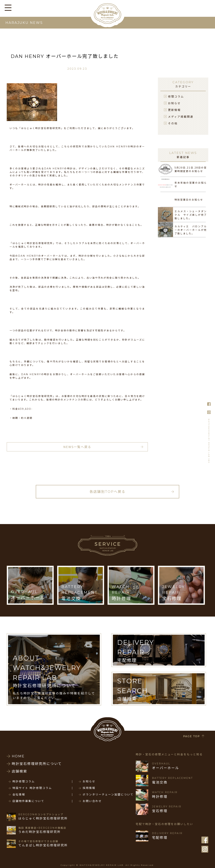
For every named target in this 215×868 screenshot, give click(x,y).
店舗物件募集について (28, 801)
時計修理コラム (24, 782)
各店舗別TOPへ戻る (107, 492)
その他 (173, 123)
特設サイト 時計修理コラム (32, 788)
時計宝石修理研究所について (37, 764)
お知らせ (174, 103)
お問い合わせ (92, 801)
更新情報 (174, 110)
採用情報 (89, 788)
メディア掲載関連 (181, 116)
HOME (18, 756)
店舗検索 (19, 771)
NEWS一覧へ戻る (77, 447)
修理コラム (176, 96)
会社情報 (19, 795)
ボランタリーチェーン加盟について (108, 795)
